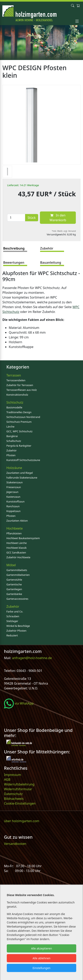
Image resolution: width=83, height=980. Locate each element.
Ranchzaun (13, 506)
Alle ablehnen (41, 958)
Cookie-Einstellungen (20, 803)
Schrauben (13, 616)
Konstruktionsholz (17, 395)
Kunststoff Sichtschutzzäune (23, 460)
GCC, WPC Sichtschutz (19, 431)
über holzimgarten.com (22, 821)
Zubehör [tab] (47, 248)
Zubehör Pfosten (16, 631)
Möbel (11, 565)
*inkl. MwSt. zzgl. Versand (64, 231)
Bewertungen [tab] (14, 262)
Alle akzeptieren (42, 948)
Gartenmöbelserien (18, 575)
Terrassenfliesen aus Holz (22, 390)
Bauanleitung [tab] (51, 262)
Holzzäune (14, 468)
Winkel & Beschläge (18, 626)
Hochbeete (15, 528)
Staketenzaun (15, 482)
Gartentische (14, 584)
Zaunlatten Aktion (17, 521)
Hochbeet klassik (16, 548)
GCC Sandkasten (16, 552)
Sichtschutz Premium (19, 422)
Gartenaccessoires (17, 599)
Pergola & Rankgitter (19, 446)
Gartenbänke (14, 594)
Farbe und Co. (15, 611)
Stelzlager (12, 621)
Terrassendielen (16, 380)
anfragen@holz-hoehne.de (32, 658)
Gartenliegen (14, 589)
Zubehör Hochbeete (18, 557)
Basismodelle (14, 407)
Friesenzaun (14, 487)
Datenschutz (13, 794)
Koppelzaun (13, 511)
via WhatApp (19, 703)
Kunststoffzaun (15, 501)
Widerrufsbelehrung (19, 784)
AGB (7, 779)
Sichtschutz (15, 402)
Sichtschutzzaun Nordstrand (23, 417)
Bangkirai (12, 436)
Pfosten (11, 455)
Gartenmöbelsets (17, 570)
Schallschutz (14, 441)
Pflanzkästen (14, 533)
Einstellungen (41, 968)
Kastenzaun (13, 497)
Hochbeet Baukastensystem (23, 538)
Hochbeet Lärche (17, 543)
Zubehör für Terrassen (20, 385)
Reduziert (12, 635)
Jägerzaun (12, 492)
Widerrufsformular (18, 789)
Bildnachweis (14, 799)
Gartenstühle (14, 580)
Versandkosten (15, 844)
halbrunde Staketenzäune (22, 478)
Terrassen (14, 375)
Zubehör (11, 450)
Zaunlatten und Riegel (20, 473)
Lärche (10, 427)
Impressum (13, 775)
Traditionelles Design (19, 412)
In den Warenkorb (58, 218)
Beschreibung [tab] (14, 248)
